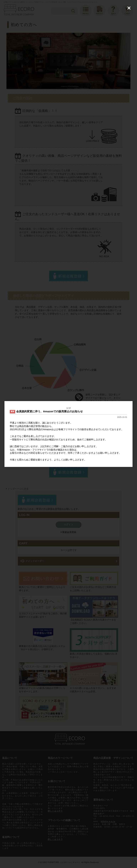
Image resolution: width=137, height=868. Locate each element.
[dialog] (68, 434)
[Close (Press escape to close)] (129, 8)
